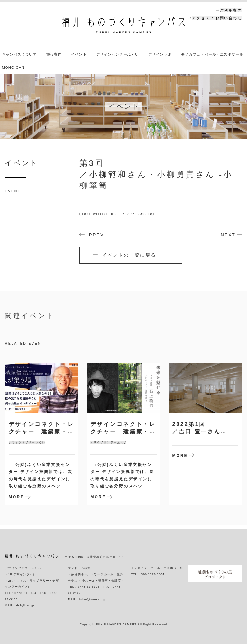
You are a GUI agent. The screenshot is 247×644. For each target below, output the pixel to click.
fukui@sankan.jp (93, 599)
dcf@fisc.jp (25, 605)
